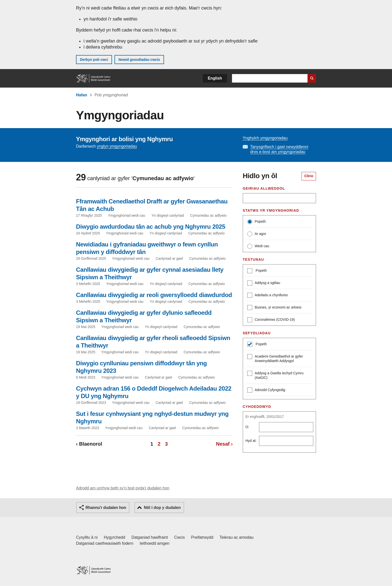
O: (247, 427)
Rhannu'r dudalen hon (106, 508)
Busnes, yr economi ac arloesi (274, 308)
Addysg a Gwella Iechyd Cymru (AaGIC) (275, 375)
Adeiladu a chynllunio (267, 296)
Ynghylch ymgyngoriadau (265, 138)
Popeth (256, 222)
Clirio (309, 176)
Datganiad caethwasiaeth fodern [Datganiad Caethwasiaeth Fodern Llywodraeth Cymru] (105, 543)
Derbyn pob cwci (94, 60)
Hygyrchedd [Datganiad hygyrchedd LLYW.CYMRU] (114, 537)
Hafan (81, 95)
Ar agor (257, 234)
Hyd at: (251, 441)
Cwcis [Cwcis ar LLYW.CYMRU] (180, 537)
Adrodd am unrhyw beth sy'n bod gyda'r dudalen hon (123, 488)
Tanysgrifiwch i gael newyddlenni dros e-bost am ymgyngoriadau (279, 149)
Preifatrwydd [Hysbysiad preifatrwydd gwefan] (202, 537)
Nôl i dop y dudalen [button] (162, 508)
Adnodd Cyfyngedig (266, 390)
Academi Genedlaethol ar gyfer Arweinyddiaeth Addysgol (275, 358)
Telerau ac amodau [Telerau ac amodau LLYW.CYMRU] (236, 537)
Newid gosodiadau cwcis (139, 60)
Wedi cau (258, 246)
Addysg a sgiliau (264, 283)
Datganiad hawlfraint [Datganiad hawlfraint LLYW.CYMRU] (150, 537)
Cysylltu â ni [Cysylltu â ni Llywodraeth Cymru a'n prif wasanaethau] (87, 537)
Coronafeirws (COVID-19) (271, 320)
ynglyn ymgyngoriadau (117, 146)
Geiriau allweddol (264, 188)
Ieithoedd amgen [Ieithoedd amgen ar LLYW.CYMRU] (155, 543)
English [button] (215, 78)
